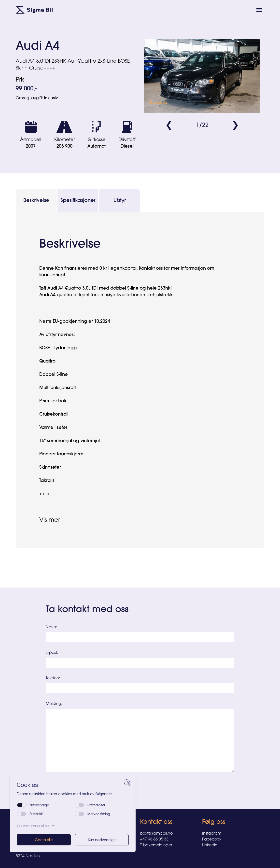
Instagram (212, 834)
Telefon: (53, 678)
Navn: (51, 627)
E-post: (52, 653)
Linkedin (210, 845)
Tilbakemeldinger (156, 845)
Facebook (212, 840)
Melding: (54, 704)
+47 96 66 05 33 (154, 840)
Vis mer (50, 520)
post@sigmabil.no (156, 834)
